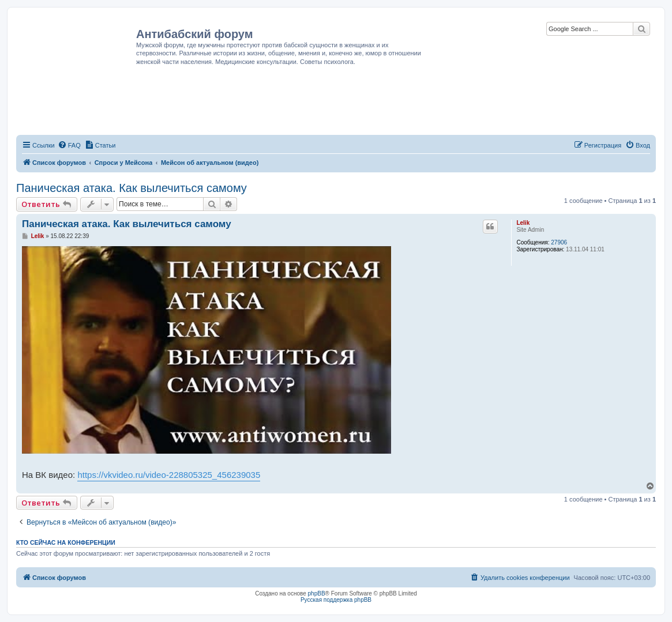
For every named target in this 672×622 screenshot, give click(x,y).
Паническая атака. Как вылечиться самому (132, 188)
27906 (559, 242)
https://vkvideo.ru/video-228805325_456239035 (169, 475)
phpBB (317, 593)
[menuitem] (69, 145)
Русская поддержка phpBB (336, 600)
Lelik (523, 223)
